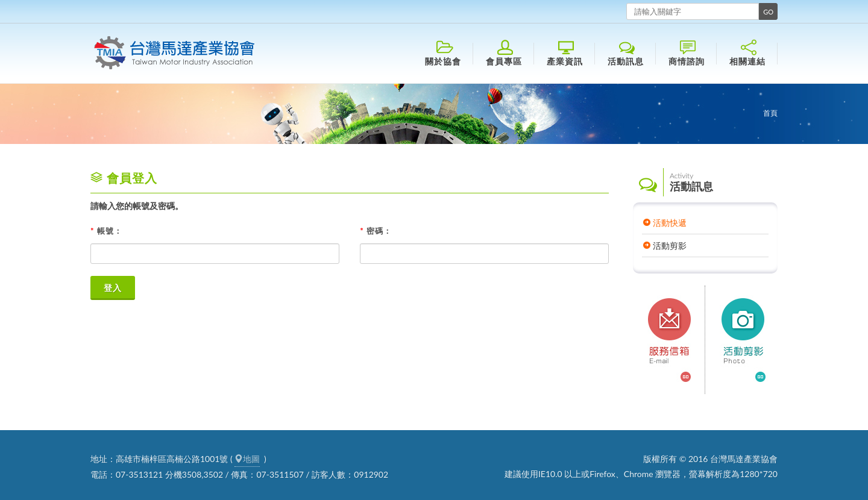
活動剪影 (670, 245)
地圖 (247, 459)
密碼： (376, 231)
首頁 (770, 113)
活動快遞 (670, 223)
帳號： (106, 231)
